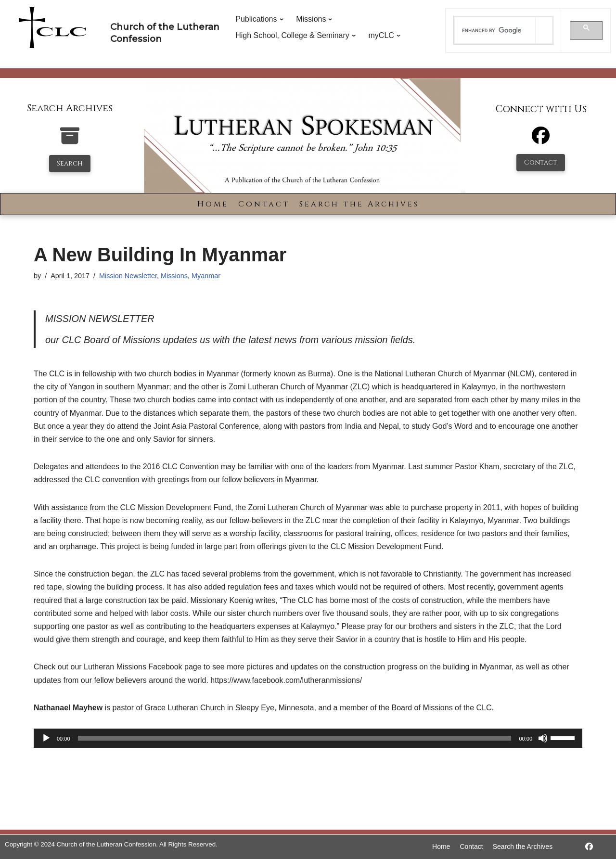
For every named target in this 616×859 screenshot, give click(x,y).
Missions (174, 276)
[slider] (295, 738)
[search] (495, 30)
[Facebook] (541, 140)
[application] (308, 738)
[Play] (46, 738)
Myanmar (206, 276)
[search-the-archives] (70, 141)
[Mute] (543, 738)
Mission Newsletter (128, 276)
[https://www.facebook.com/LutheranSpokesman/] (589, 847)
